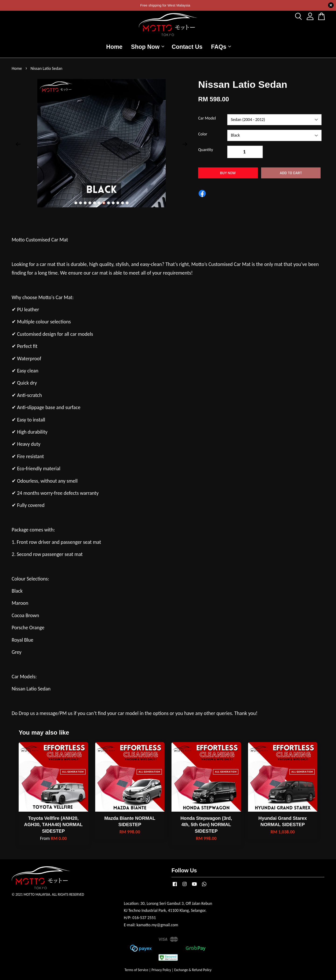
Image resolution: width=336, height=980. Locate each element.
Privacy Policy (161, 970)
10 (118, 203)
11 (122, 203)
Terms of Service (136, 970)
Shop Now (148, 47)
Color (203, 134)
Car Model (207, 118)
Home (114, 47)
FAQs (221, 47)
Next (185, 144)
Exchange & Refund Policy (193, 970)
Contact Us (187, 47)
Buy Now (228, 173)
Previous (18, 144)
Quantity (206, 150)
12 (127, 203)
